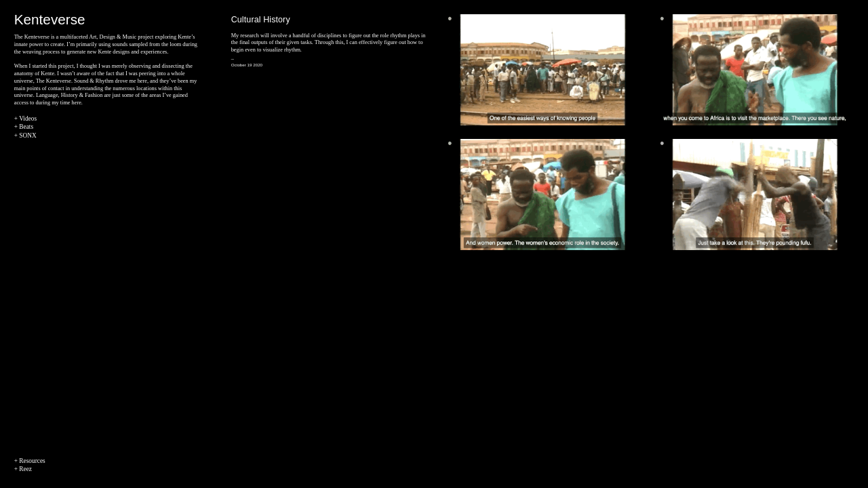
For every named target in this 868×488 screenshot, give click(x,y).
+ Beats (24, 127)
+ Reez (23, 469)
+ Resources (30, 461)
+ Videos (25, 119)
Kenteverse (50, 19)
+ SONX (25, 136)
